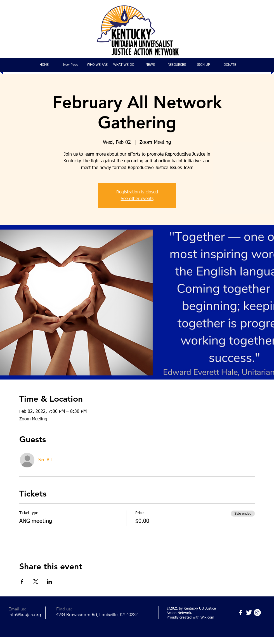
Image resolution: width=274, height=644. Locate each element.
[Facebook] (241, 613)
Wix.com (207, 618)
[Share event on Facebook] (22, 582)
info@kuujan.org (25, 614)
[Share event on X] (36, 582)
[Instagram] (257, 613)
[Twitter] (249, 613)
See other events (137, 199)
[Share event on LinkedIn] (49, 582)
